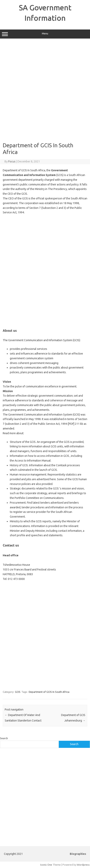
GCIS (18, 692)
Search (4, 738)
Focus (12, 161)
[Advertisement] (45, 90)
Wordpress (83, 865)
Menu (45, 34)
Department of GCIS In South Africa (49, 692)
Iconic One (46, 865)
